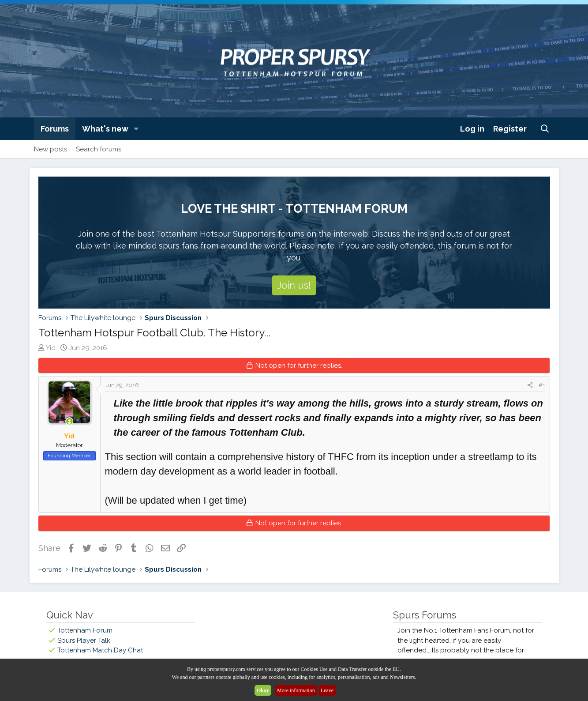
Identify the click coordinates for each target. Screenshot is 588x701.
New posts (51, 149)
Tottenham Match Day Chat (100, 650)
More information (296, 690)
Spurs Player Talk (84, 641)
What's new (105, 129)
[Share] (530, 385)
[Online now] (69, 422)
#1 (542, 385)
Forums (55, 129)
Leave (327, 690)
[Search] (545, 129)
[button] (136, 129)
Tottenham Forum (85, 630)
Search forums (99, 149)
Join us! (294, 285)
